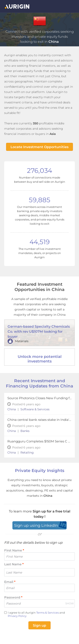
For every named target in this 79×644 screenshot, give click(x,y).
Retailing (27, 452)
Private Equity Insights (40, 471)
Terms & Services (48, 613)
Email (10, 582)
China (12, 409)
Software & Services (35, 409)
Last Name (14, 564)
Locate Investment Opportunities (39, 147)
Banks (25, 431)
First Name (14, 550)
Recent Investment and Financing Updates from (39, 383)
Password (13, 597)
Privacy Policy (17, 616)
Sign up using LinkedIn (36, 525)
